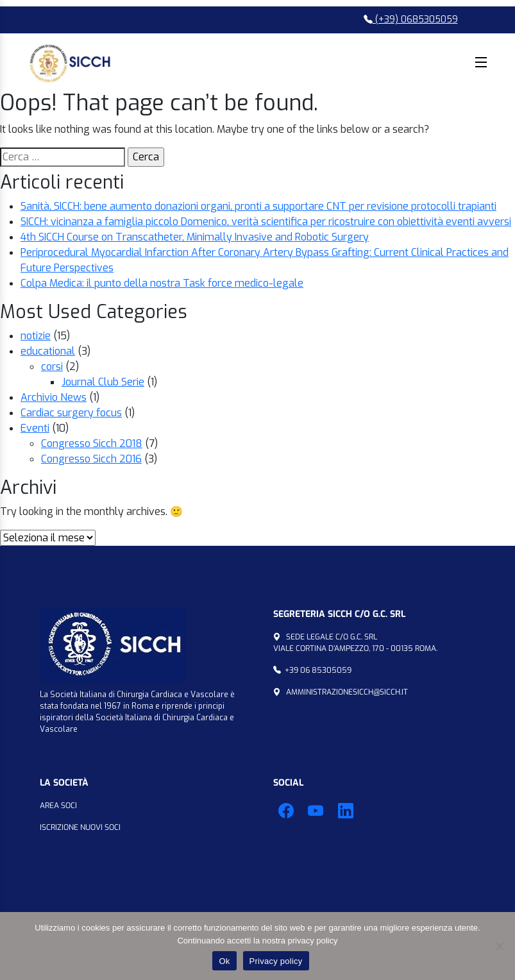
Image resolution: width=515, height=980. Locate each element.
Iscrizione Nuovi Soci (80, 827)
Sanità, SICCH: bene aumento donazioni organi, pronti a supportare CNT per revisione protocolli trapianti (258, 206)
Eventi (35, 428)
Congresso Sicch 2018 (92, 444)
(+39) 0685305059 (411, 20)
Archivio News (54, 397)
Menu (481, 62)
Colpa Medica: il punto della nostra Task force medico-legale (162, 283)
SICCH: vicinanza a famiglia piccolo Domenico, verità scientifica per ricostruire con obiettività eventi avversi (266, 222)
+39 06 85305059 (318, 670)
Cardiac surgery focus (71, 413)
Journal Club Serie (103, 382)
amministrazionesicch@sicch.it (347, 692)
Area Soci (58, 806)
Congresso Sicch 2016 (91, 459)
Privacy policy (276, 961)
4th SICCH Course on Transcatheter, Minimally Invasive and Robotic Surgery (195, 237)
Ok (224, 961)
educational (48, 351)
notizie (36, 336)
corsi (52, 367)
